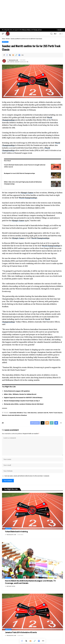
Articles (8, 39)
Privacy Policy (26, 30)
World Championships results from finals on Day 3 (22, 401)
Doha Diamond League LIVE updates (17, 391)
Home (3, 39)
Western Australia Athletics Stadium (14, 415)
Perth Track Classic (56, 413)
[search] (51, 34)
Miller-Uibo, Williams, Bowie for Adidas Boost (20, 394)
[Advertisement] (32, 14)
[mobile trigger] (4, 34)
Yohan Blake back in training (16, 532)
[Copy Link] (16, 55)
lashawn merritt (43, 413)
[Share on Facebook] (7, 55)
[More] (23, 55)
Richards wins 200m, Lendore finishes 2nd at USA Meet (24, 404)
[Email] (13, 55)
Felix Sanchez (32, 413)
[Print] (19, 55)
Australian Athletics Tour (18, 413)
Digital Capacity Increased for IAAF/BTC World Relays (23, 398)
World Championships (28, 198)
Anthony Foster (11, 586)
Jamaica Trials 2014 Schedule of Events (21, 632)
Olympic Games (27, 193)
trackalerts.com (13, 60)
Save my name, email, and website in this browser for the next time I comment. (27, 476)
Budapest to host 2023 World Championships (19, 173)
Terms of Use (38, 30)
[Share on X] (10, 55)
